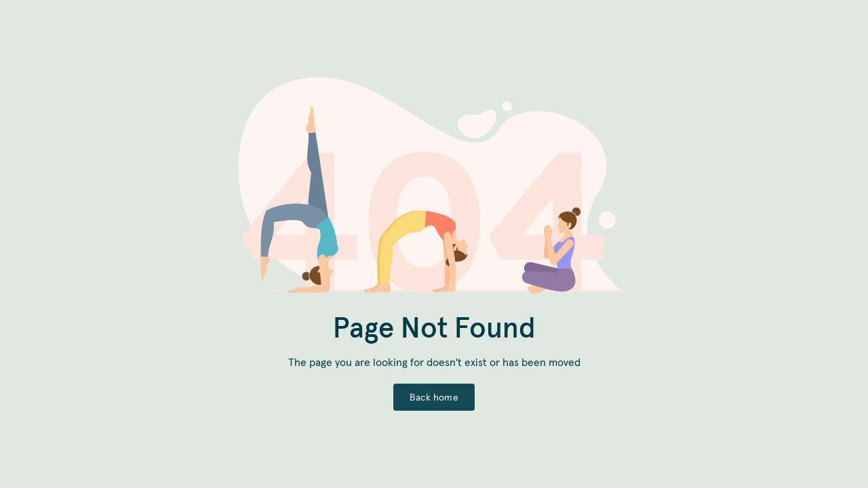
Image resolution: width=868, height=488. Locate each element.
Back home (434, 397)
